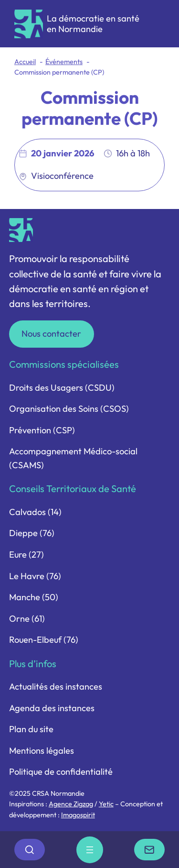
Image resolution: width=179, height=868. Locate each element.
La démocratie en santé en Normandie (93, 24)
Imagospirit (78, 815)
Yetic (106, 804)
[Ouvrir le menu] (90, 850)
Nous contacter (51, 334)
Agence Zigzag (71, 804)
